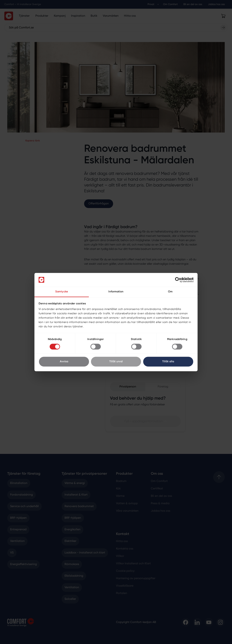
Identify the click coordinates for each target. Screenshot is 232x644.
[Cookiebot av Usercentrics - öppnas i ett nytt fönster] (178, 280)
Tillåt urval (116, 362)
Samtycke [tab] (62, 292)
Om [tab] (170, 292)
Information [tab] (116, 292)
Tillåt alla (168, 362)
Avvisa (64, 362)
